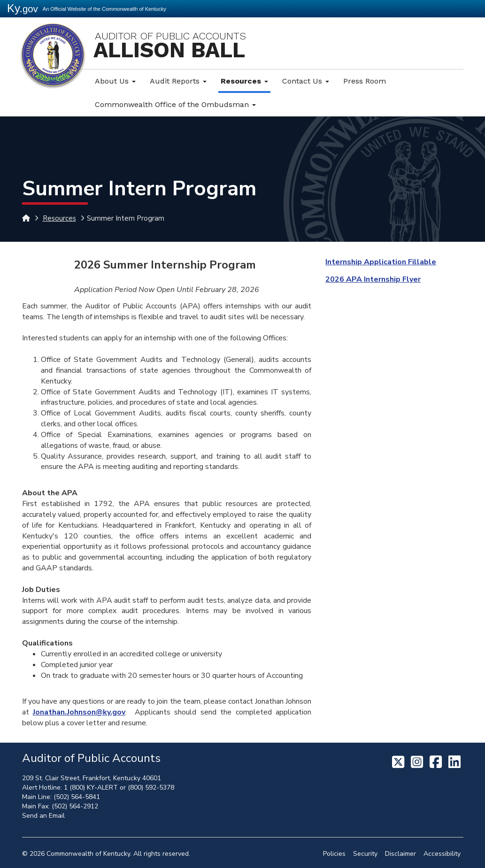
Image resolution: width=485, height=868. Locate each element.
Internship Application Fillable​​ (381, 262)
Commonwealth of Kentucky (88, 854)
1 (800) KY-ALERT (91, 787)
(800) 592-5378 (151, 787)
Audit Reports (178, 81)
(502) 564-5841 (77, 797)
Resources (244, 81)
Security (365, 854)
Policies (334, 854)
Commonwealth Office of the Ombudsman (175, 104)
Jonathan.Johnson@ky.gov (79, 712)
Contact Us (306, 81)
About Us (115, 81)
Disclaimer (400, 854)
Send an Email (43, 816)
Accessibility (442, 854)
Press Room (365, 81)
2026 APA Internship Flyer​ (373, 279)
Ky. (23, 8)
